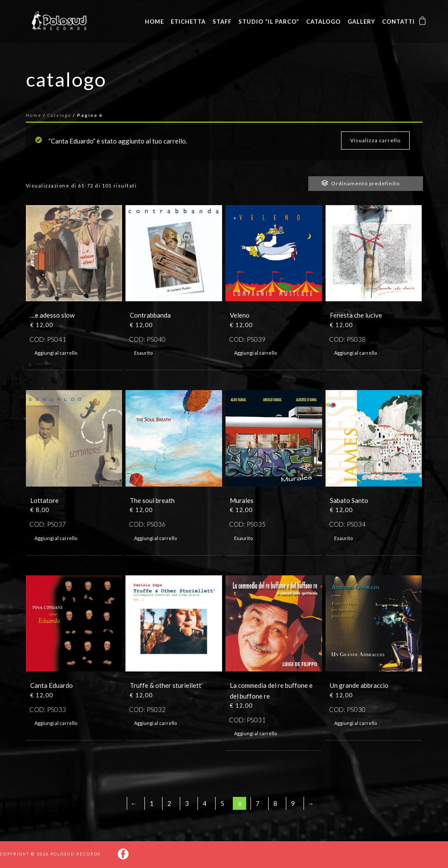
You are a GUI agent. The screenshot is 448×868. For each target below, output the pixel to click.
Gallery (361, 22)
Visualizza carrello (375, 140)
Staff (222, 22)
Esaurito (143, 353)
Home (154, 22)
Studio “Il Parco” (269, 22)
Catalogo (323, 22)
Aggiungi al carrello (56, 353)
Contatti (398, 22)
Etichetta (188, 22)
